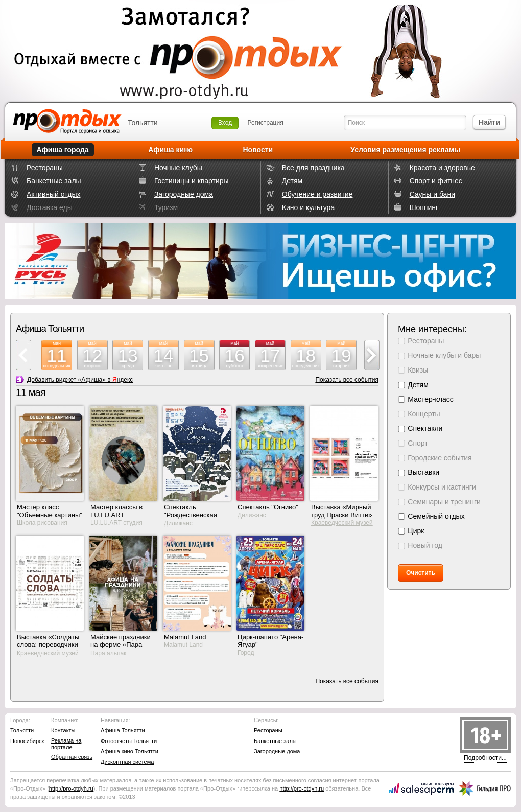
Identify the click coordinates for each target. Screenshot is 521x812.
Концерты (424, 414)
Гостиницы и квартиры (192, 181)
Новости (258, 150)
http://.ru (71, 788)
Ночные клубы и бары (444, 355)
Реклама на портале (66, 744)
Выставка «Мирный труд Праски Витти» (342, 511)
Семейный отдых (436, 516)
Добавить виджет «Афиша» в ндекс (80, 380)
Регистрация (266, 123)
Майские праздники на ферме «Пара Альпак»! (121, 645)
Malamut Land (185, 637)
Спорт (418, 443)
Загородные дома (184, 194)
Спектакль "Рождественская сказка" (191, 515)
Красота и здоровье (442, 168)
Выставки (423, 472)
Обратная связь (72, 757)
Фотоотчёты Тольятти (129, 741)
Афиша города (63, 150)
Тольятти (143, 123)
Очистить (421, 573)
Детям (292, 181)
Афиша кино (170, 150)
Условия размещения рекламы (405, 150)
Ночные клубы (178, 168)
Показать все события (347, 380)
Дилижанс (178, 523)
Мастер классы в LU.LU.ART (116, 511)
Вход (225, 123)
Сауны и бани (432, 194)
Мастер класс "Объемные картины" (50, 511)
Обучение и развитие (317, 194)
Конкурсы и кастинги (442, 487)
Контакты (63, 730)
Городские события (440, 458)
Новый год (425, 545)
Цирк (416, 531)
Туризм (166, 207)
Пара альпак (108, 653)
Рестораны (45, 168)
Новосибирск (27, 741)
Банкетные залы (54, 181)
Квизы (418, 370)
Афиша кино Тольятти (129, 751)
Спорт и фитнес (436, 181)
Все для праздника (313, 168)
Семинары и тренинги (444, 502)
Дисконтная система (127, 762)
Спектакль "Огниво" (268, 507)
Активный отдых (53, 194)
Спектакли (425, 428)
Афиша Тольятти (123, 730)
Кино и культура (308, 207)
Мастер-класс (430, 399)
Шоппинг (424, 207)
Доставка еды (50, 207)
